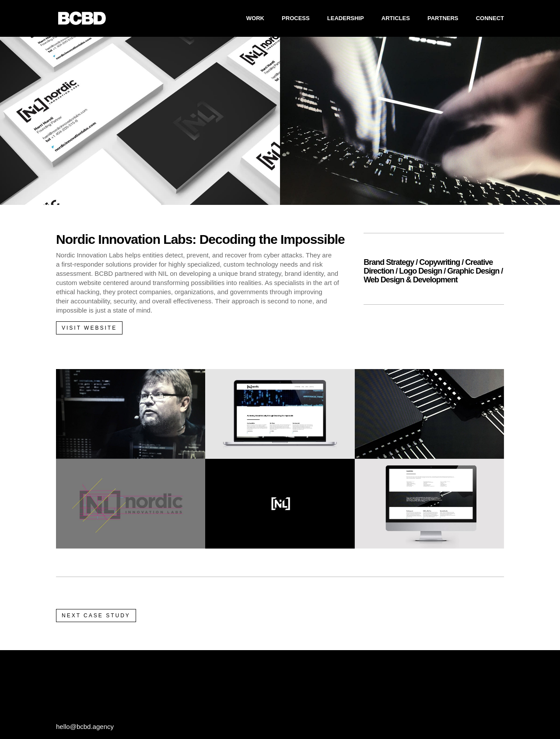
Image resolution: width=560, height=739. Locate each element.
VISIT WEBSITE (89, 328)
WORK (255, 18)
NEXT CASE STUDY (96, 616)
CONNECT (490, 18)
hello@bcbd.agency (85, 727)
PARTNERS (443, 18)
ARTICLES (396, 18)
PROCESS (296, 18)
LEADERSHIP (346, 18)
